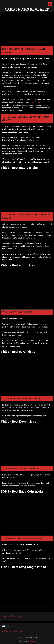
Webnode (32, 641)
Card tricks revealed (12, 616)
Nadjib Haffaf (37, 102)
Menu (50, 4)
